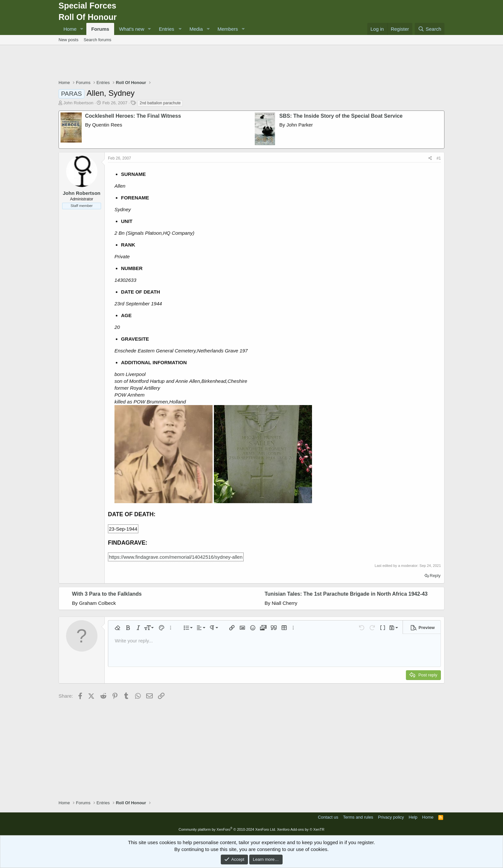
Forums (100, 29)
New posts (69, 40)
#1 (439, 158)
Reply (435, 576)
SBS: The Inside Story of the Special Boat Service (341, 116)
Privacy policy (391, 817)
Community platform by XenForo (227, 829)
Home (70, 29)
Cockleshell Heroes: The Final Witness (133, 116)
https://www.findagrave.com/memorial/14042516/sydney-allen (176, 557)
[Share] (430, 158)
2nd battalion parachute (160, 103)
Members (228, 29)
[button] (82, 29)
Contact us (328, 817)
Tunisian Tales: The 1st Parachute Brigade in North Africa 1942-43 (346, 594)
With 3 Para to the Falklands (107, 594)
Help (413, 817)
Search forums (98, 40)
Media (196, 29)
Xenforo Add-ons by (301, 829)
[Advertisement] (251, 63)
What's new (132, 29)
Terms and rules (358, 817)
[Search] (430, 29)
